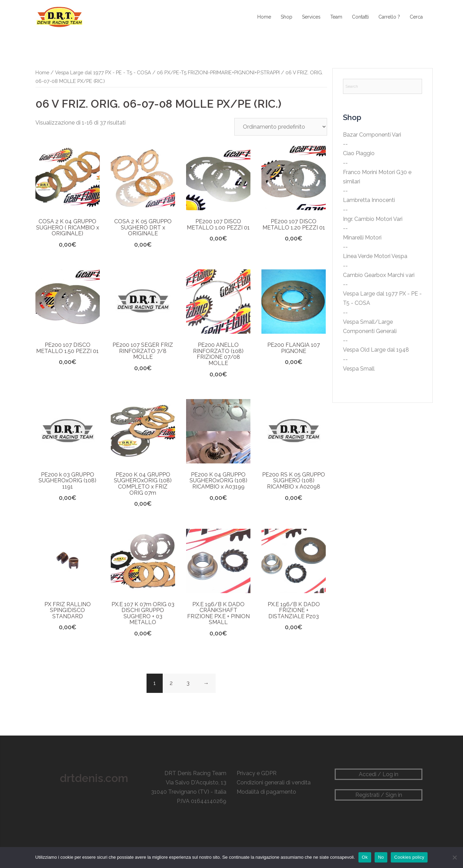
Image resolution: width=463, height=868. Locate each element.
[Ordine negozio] (281, 127)
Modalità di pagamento (266, 792)
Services (311, 17)
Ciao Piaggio (359, 153)
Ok (365, 857)
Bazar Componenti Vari (372, 135)
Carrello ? (389, 17)
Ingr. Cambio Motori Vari (373, 219)
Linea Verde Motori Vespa (375, 256)
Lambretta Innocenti (369, 200)
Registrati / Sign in (379, 795)
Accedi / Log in (379, 774)
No (381, 857)
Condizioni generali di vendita (274, 783)
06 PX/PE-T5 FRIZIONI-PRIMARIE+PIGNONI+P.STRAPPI (218, 72)
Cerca (416, 17)
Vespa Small (359, 369)
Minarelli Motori (362, 238)
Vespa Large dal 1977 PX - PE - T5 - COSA (103, 72)
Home (264, 17)
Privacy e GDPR (257, 773)
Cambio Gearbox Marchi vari (379, 275)
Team (336, 17)
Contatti (360, 17)
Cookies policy (409, 857)
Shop (287, 17)
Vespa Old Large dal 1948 (376, 350)
